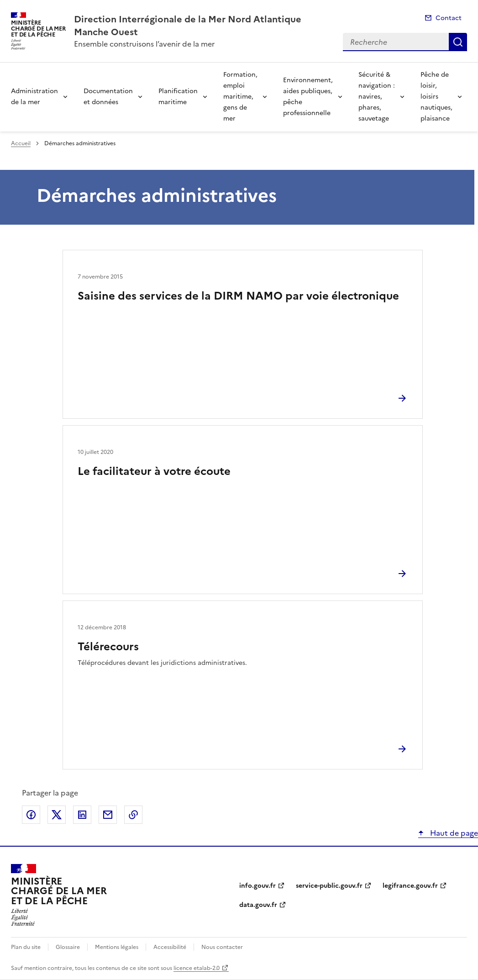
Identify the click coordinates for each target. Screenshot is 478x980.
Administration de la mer (34, 97)
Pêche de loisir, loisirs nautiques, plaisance (436, 97)
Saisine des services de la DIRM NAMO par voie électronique (238, 296)
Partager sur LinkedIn (82, 815)
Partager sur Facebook (31, 815)
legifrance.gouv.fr (410, 886)
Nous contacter (222, 947)
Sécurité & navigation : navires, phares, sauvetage (377, 97)
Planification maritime (178, 97)
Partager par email (108, 815)
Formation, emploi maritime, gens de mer (240, 97)
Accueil (21, 143)
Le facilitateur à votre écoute (154, 471)
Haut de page (453, 833)
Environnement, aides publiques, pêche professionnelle (308, 97)
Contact (449, 18)
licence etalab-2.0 (197, 968)
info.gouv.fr (257, 886)
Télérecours (108, 647)
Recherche (458, 42)
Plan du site (26, 947)
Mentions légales (117, 947)
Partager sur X (57, 815)
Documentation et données (108, 97)
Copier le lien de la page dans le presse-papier (133, 815)
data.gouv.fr (258, 905)
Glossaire (68, 947)
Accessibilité (170, 947)
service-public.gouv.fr (329, 886)
